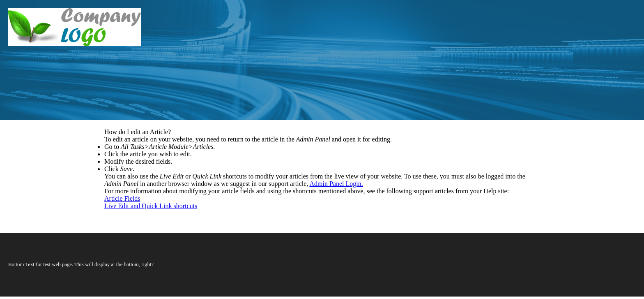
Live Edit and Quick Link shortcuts (151, 206)
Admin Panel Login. (336, 184)
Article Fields (122, 198)
